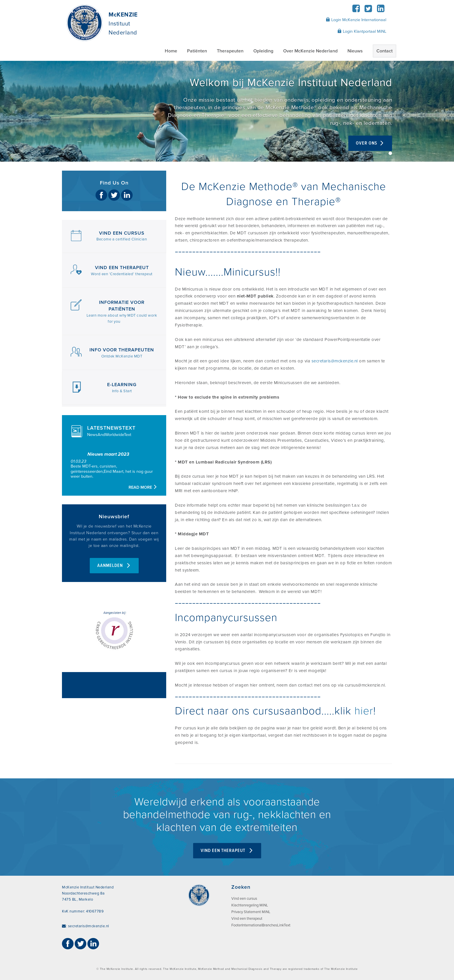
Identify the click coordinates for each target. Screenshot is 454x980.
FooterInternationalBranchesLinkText (261, 925)
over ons (370, 143)
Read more (143, 487)
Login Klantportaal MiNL (362, 31)
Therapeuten (230, 51)
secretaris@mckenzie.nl (335, 361)
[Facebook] (356, 10)
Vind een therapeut (247, 919)
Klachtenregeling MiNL (250, 905)
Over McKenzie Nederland (310, 51)
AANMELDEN (114, 566)
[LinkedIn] (381, 10)
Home (171, 51)
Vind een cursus (244, 899)
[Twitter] (368, 10)
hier (364, 711)
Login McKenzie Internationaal (356, 20)
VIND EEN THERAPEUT (227, 851)
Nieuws (355, 51)
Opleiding (263, 51)
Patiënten (197, 51)
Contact (385, 51)
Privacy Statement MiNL (251, 912)
